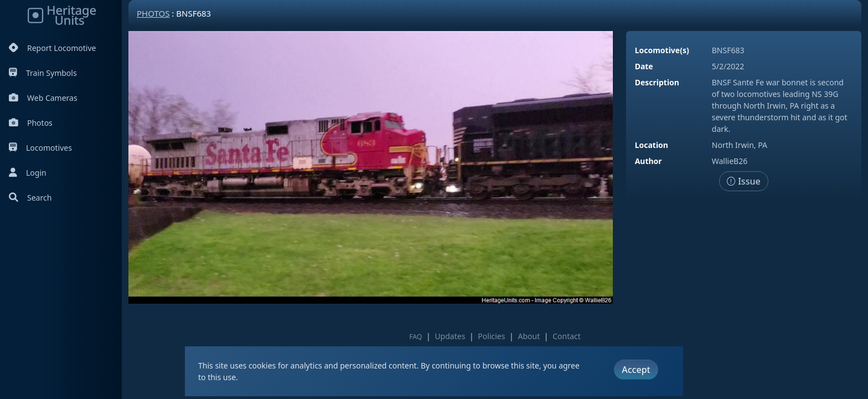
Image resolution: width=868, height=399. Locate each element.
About (529, 336)
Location (652, 145)
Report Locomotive (52, 48)
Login (28, 173)
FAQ (415, 337)
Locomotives (40, 148)
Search (30, 198)
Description (657, 82)
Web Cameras (43, 98)
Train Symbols (43, 73)
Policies (491, 336)
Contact (567, 336)
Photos (31, 123)
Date (644, 66)
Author (649, 161)
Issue (744, 181)
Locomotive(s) (662, 50)
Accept (636, 370)
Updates (450, 336)
